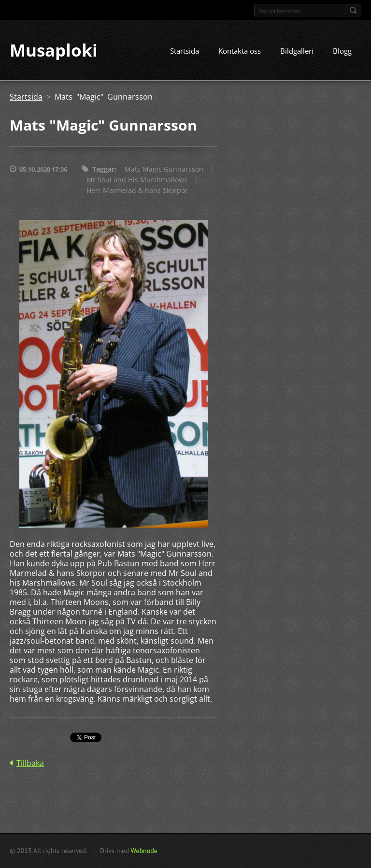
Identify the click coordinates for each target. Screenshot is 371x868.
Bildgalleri (297, 52)
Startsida (185, 52)
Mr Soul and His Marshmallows (137, 181)
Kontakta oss (240, 52)
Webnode (144, 851)
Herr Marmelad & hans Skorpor (137, 191)
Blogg (342, 52)
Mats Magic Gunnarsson (164, 170)
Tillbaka (30, 764)
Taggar (103, 170)
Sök (353, 10)
